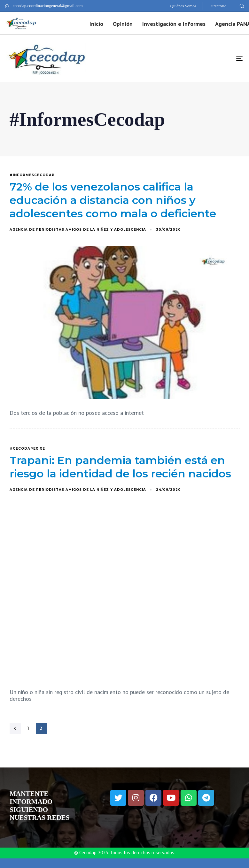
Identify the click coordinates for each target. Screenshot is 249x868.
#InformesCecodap (32, 175)
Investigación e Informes (174, 24)
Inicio (96, 24)
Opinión (123, 24)
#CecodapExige (27, 449)
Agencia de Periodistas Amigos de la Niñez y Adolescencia (78, 230)
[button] (242, 6)
